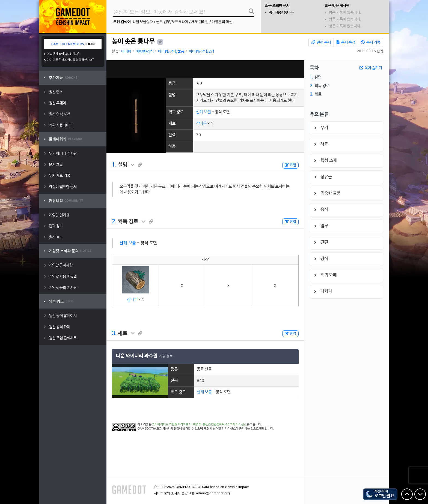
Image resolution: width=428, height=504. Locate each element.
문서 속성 (346, 43)
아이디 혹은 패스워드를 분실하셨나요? (71, 60)
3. (114, 334)
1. (114, 165)
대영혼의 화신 (222, 22)
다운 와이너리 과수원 (137, 356)
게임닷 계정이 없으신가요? (63, 54)
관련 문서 (321, 43)
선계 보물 (203, 112)
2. (114, 222)
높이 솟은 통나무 (281, 13)
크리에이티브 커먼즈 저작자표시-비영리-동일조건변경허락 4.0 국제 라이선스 (199, 425)
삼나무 (201, 124)
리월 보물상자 (143, 22)
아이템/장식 (145, 52)
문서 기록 (371, 43)
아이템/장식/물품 (171, 52)
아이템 (126, 52)
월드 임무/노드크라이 (172, 22)
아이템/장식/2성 (201, 52)
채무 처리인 (200, 22)
